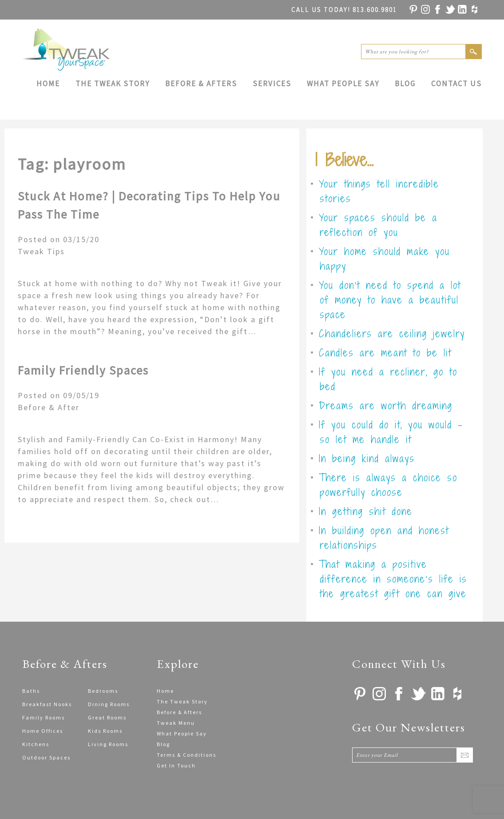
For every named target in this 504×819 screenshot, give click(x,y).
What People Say (343, 84)
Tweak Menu (176, 723)
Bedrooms (103, 691)
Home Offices (43, 731)
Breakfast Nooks (47, 704)
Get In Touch (176, 765)
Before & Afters (201, 84)
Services (272, 84)
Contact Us (456, 84)
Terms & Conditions (187, 755)
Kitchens (36, 744)
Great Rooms (107, 717)
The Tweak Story (113, 84)
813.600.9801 (344, 10)
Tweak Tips (41, 251)
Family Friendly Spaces (83, 370)
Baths (31, 691)
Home (48, 84)
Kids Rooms (105, 731)
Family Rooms (44, 717)
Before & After (49, 407)
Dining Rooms (109, 704)
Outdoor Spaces (46, 757)
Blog (405, 84)
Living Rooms (108, 744)
